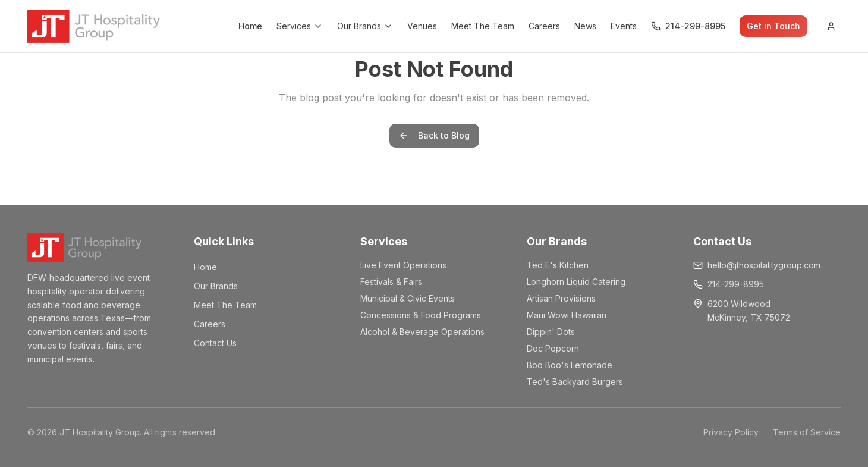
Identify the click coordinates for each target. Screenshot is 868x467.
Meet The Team (483, 26)
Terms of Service (807, 432)
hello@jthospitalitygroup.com (764, 265)
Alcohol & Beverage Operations (422, 332)
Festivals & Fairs (391, 282)
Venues (422, 26)
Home (250, 26)
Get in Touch (773, 26)
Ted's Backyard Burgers (575, 382)
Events (624, 26)
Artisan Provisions (561, 298)
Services (300, 26)
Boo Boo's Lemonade (570, 365)
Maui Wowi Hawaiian (567, 315)
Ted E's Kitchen (558, 265)
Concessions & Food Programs (421, 315)
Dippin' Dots (551, 332)
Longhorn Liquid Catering (576, 282)
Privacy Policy (731, 432)
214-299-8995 (736, 284)
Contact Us (215, 343)
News (585, 26)
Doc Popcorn (553, 348)
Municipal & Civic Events (408, 298)
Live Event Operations (403, 265)
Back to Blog (434, 135)
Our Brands (365, 26)
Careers (544, 26)
